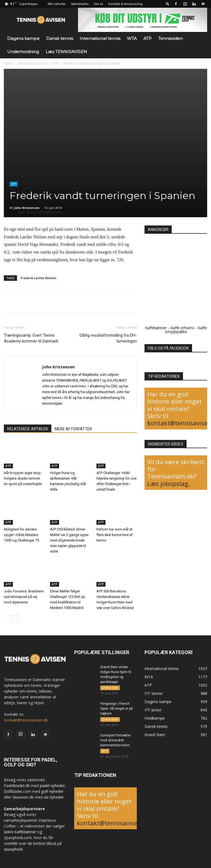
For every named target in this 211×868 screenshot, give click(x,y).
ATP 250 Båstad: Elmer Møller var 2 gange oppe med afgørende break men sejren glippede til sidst (69, 540)
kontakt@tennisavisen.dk (26, 720)
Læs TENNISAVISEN (66, 52)
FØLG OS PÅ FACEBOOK (168, 348)
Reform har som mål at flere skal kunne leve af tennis (115, 535)
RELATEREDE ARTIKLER (28, 429)
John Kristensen (27, 208)
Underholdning (23, 52)
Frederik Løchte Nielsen (38, 278)
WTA (132, 38)
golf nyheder (52, 791)
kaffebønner (26, 832)
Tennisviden (170, 38)
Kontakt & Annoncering (125, 4)
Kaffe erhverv (182, 328)
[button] (168, 4)
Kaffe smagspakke (186, 330)
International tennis (100, 38)
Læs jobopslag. (169, 483)
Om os (98, 4)
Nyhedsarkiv (80, 4)
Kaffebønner (156, 328)
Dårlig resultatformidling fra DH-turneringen (108, 338)
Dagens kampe (23, 38)
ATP (148, 38)
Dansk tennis (60, 38)
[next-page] (16, 619)
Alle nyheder (57, 4)
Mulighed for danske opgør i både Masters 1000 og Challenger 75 (21, 535)
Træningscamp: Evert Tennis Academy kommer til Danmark (31, 338)
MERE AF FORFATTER (73, 429)
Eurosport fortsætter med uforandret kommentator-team (116, 741)
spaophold (13, 849)
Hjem (8, 63)
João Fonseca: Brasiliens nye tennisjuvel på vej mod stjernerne (24, 597)
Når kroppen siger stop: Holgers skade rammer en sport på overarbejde (23, 478)
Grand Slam (110, 688)
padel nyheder (52, 786)
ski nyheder (54, 797)
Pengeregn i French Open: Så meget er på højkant (116, 709)
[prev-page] (7, 619)
